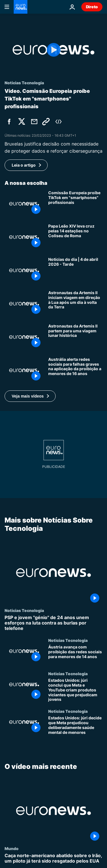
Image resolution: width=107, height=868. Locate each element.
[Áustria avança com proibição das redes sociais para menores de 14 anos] (75, 655)
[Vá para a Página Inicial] (21, 7)
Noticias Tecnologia (24, 610)
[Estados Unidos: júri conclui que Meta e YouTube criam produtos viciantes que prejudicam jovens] (75, 690)
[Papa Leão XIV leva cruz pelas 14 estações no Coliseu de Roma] (75, 237)
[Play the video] (53, 50)
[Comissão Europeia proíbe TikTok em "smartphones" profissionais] (75, 204)
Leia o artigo (24, 165)
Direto (92, 7)
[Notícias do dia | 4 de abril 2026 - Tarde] (75, 270)
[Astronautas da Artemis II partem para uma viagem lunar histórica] (75, 337)
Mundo (12, 848)
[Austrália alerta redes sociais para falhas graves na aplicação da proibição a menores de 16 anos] (75, 370)
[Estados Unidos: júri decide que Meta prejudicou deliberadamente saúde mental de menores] (75, 725)
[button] (30, 396)
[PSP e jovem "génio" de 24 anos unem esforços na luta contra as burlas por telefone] (53, 623)
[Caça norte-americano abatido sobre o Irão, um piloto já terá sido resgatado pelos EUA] (53, 858)
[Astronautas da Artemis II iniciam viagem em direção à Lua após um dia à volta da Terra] (75, 304)
